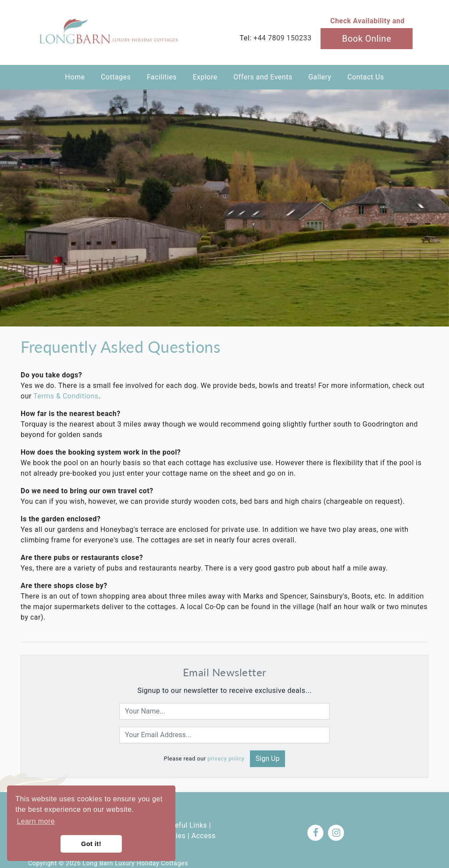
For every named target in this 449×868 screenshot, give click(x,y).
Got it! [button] (91, 844)
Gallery (320, 77)
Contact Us (366, 77)
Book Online (367, 39)
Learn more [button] (36, 821)
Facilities (162, 77)
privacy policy (226, 759)
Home (75, 77)
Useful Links (187, 825)
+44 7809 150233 (282, 38)
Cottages (116, 77)
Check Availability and (367, 21)
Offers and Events (263, 77)
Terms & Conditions (66, 396)
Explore (205, 77)
